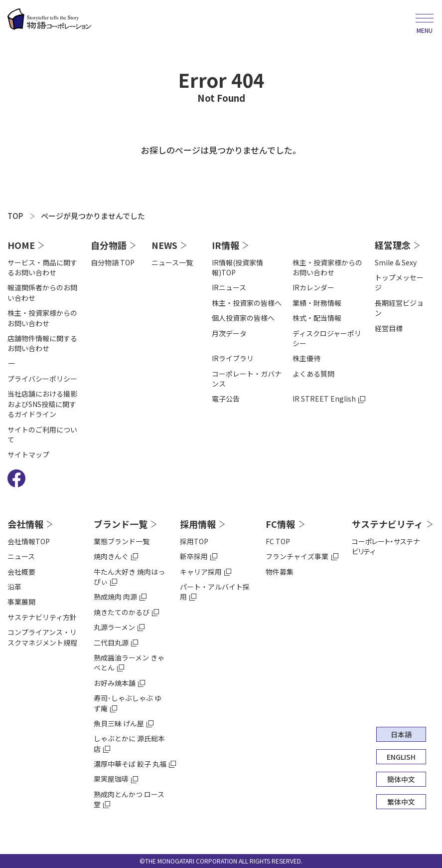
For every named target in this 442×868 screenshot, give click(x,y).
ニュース (21, 556)
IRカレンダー (313, 287)
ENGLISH (401, 757)
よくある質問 (313, 374)
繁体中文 (401, 802)
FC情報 (280, 524)
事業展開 (21, 602)
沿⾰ (14, 587)
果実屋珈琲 (111, 779)
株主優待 (306, 358)
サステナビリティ (387, 524)
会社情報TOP (29, 541)
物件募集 (280, 572)
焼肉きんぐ (111, 556)
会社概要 (21, 572)
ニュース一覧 (172, 262)
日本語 (401, 734)
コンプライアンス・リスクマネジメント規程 (42, 637)
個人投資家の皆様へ (243, 318)
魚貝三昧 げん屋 (119, 723)
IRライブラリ (233, 358)
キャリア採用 (201, 572)
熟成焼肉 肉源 (115, 597)
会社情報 (25, 524)
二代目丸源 (111, 643)
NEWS (164, 245)
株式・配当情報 (317, 318)
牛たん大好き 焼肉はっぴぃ (129, 577)
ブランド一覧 (121, 524)
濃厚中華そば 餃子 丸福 (130, 764)
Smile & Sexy (396, 262)
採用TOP (194, 541)
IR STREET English (324, 399)
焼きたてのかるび (122, 612)
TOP (15, 216)
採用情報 (198, 524)
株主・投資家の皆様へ (247, 303)
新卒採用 (194, 556)
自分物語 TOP (113, 262)
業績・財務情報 (317, 303)
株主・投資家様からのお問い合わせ (42, 318)
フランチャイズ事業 (297, 556)
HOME (21, 245)
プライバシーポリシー (42, 379)
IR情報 (225, 245)
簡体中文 (401, 779)
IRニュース (229, 287)
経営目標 (389, 328)
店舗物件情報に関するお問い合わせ (42, 343)
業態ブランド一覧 (122, 541)
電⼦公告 (226, 399)
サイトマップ (28, 454)
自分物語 (109, 245)
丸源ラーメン (114, 627)
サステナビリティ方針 (42, 617)
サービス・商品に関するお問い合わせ (42, 267)
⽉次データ (229, 333)
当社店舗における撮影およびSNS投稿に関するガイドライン (42, 404)
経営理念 (393, 245)
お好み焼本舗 (115, 683)
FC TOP (278, 541)
